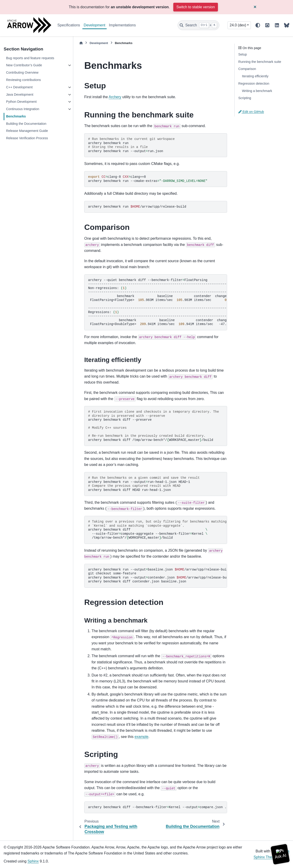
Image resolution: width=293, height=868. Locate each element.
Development (95, 25)
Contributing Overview (22, 72)
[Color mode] (258, 25)
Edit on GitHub (251, 112)
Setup (243, 54)
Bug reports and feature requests (30, 58)
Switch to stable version (195, 7)
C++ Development (19, 87)
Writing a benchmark (257, 91)
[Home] (81, 43)
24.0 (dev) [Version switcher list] (238, 25)
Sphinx (33, 861)
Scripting (245, 98)
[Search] (198, 25)
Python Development (21, 102)
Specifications (69, 25)
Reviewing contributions (23, 80)
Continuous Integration (23, 109)
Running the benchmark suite (260, 62)
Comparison (247, 69)
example (141, 737)
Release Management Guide (27, 131)
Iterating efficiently (255, 76)
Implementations (122, 25)
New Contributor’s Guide (24, 65)
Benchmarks (16, 116)
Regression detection (254, 83)
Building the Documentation (26, 124)
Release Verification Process (27, 138)
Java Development (20, 95)
